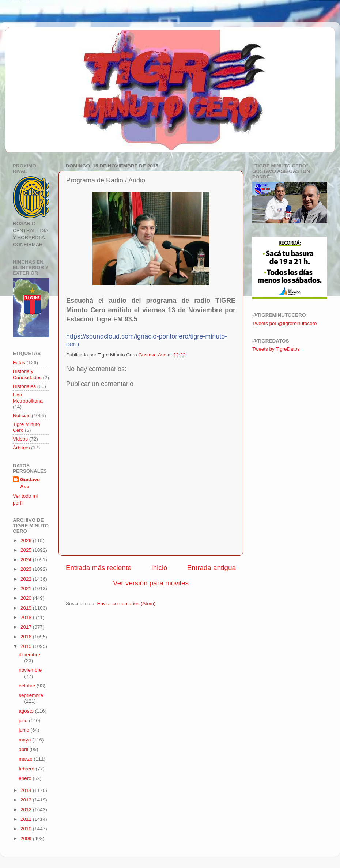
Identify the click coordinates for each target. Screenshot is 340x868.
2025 (27, 550)
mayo (25, 740)
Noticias (22, 416)
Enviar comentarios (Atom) (126, 603)
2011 (27, 819)
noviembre (30, 670)
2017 (27, 627)
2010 (27, 829)
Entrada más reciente (99, 568)
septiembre (31, 695)
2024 (27, 560)
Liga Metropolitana (28, 398)
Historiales (24, 386)
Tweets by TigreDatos (276, 349)
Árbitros (21, 448)
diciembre (29, 655)
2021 (27, 588)
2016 (27, 637)
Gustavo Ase (30, 483)
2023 (27, 569)
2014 (27, 790)
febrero (27, 769)
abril (24, 749)
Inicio (159, 568)
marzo (26, 759)
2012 (27, 810)
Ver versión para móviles (151, 583)
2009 (27, 839)
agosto (27, 711)
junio (24, 730)
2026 (27, 541)
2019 (27, 608)
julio (24, 720)
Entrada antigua (211, 568)
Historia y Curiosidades (27, 374)
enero (26, 778)
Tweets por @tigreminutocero (285, 323)
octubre (28, 686)
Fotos (19, 363)
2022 (27, 579)
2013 (27, 800)
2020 (27, 598)
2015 (27, 646)
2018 (27, 617)
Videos (20, 439)
